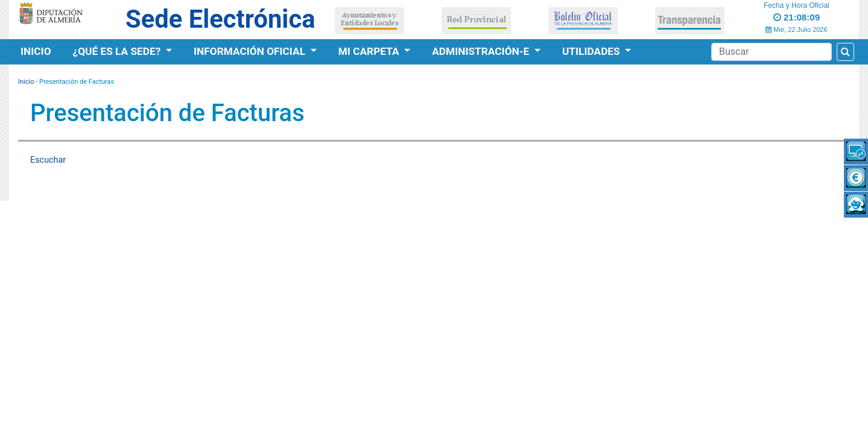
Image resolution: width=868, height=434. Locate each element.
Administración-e (482, 51)
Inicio (36, 51)
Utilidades (592, 51)
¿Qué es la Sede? (118, 51)
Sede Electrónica (220, 19)
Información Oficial (251, 51)
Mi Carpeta (370, 51)
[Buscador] (771, 52)
